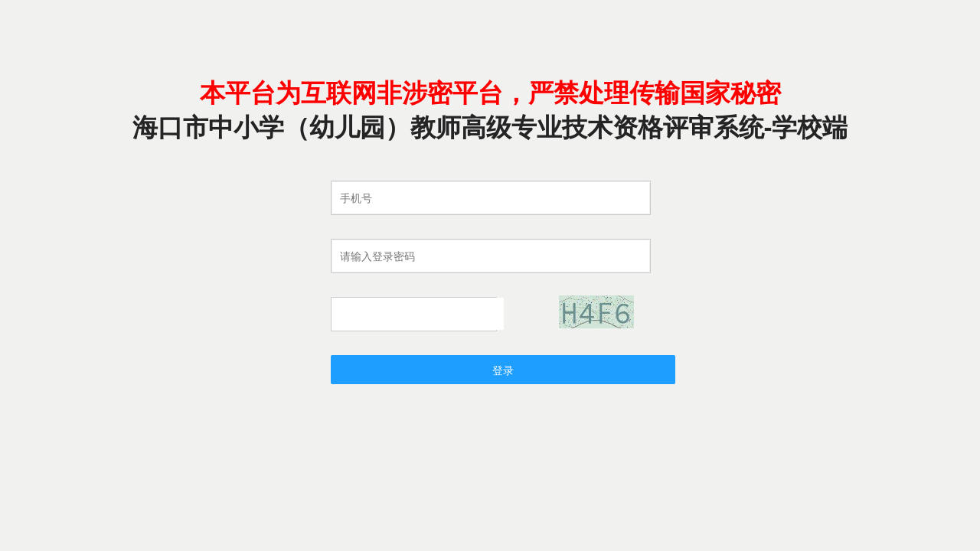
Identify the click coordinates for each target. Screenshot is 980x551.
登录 (503, 370)
